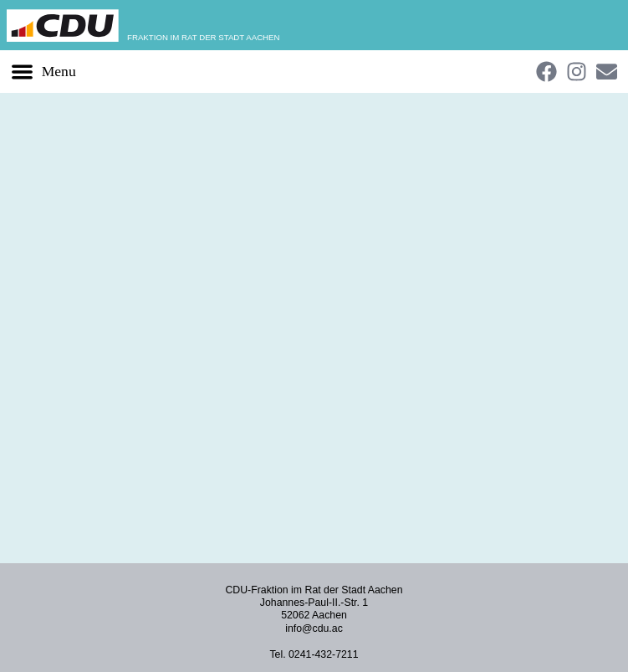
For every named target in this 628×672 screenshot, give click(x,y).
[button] (43, 72)
